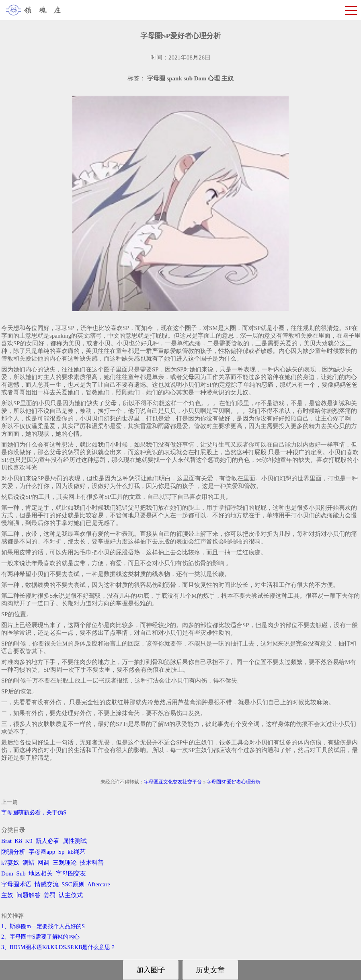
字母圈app (42, 852)
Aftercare (99, 884)
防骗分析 (13, 852)
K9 (29, 841)
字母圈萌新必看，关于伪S (34, 813)
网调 (43, 863)
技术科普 (92, 863)
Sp (62, 852)
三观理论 (65, 863)
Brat (6, 841)
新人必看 (47, 841)
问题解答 (29, 895)
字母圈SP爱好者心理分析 (233, 782)
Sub (21, 873)
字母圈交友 (71, 873)
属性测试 (75, 841)
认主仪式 (71, 895)
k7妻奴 (10, 863)
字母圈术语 (16, 884)
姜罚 (49, 895)
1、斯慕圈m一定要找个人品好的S (43, 926)
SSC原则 (73, 884)
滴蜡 (29, 863)
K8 (18, 841)
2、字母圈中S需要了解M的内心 (40, 937)
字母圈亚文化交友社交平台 (173, 782)
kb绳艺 (77, 852)
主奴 (7, 895)
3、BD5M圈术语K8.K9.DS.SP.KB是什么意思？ (58, 947)
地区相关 (41, 873)
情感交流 (47, 884)
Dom (7, 873)
